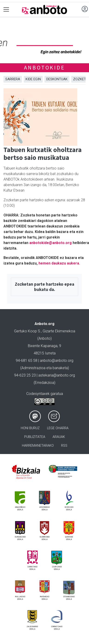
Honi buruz (30, 428)
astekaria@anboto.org (57, 375)
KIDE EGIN (33, 79)
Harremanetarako (38, 446)
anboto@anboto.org (57, 361)
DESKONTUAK (57, 79)
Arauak (59, 437)
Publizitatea (35, 437)
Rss (64, 446)
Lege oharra (58, 428)
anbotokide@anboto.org (50, 243)
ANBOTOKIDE (45, 68)
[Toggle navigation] (6, 10)
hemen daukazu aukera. (59, 263)
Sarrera (13, 79)
